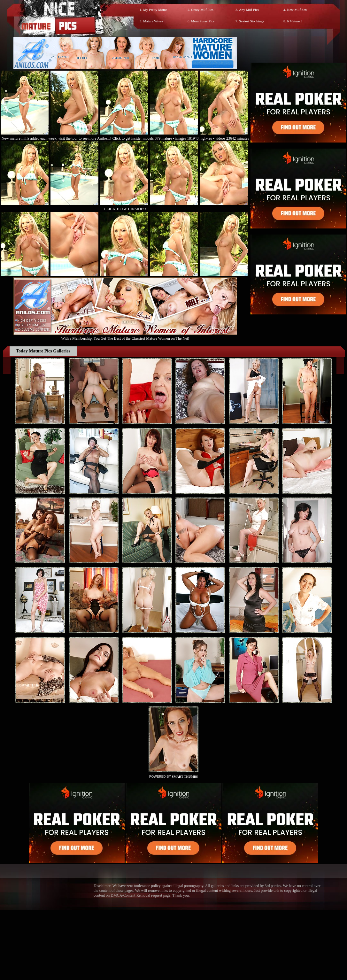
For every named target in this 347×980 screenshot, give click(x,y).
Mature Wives (153, 21)
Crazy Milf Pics (202, 10)
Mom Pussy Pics (203, 21)
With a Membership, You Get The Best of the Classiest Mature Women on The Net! (125, 336)
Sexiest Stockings (251, 21)
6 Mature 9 (295, 21)
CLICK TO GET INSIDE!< (125, 209)
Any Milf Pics (249, 10)
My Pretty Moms (155, 10)
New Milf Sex (297, 10)
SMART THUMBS (185, 777)
